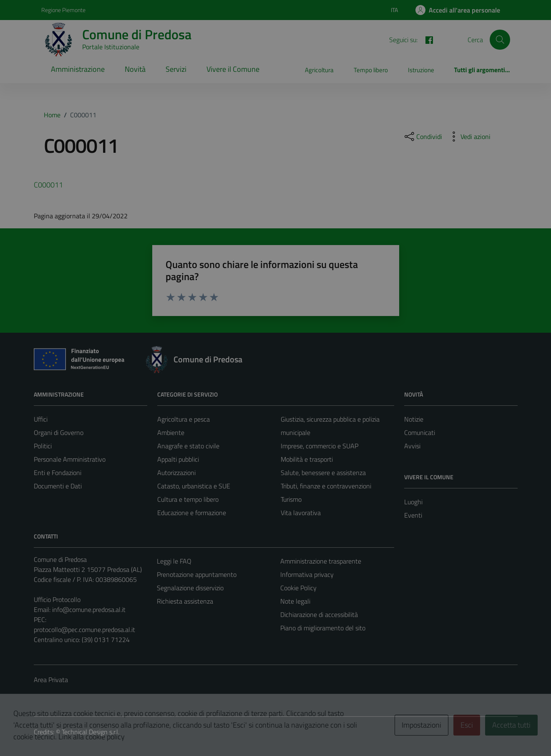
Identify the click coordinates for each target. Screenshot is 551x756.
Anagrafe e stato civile (188, 446)
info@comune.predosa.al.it (89, 609)
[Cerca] (500, 40)
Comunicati (420, 432)
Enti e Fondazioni (58, 473)
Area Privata (51, 680)
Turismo (291, 499)
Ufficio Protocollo (57, 599)
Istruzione (421, 70)
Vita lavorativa (301, 513)
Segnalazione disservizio (190, 588)
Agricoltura (319, 70)
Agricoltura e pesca (184, 419)
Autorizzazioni (176, 473)
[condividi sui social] (423, 137)
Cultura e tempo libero (188, 499)
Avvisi (412, 446)
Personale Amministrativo (70, 459)
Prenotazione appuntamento (197, 574)
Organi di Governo (59, 432)
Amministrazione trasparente (321, 561)
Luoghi (413, 502)
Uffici (41, 419)
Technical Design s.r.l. (91, 732)
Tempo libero (371, 70)
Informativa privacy (307, 574)
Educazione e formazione (192, 513)
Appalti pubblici (178, 459)
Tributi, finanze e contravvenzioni (326, 486)
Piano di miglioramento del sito (323, 628)
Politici (43, 446)
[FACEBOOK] (426, 39)
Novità (135, 69)
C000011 (48, 185)
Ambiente (171, 432)
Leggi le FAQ (174, 561)
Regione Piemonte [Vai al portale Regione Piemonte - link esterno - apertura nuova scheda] (63, 10)
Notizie (414, 419)
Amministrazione (78, 69)
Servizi (176, 69)
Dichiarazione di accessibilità (319, 614)
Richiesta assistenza (185, 601)
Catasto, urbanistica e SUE (194, 486)
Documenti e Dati (58, 486)
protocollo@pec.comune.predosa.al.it (84, 630)
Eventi (413, 515)
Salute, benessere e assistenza (323, 473)
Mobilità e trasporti (307, 459)
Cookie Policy (298, 588)
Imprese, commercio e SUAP (320, 446)
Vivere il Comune (233, 69)
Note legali (295, 601)
